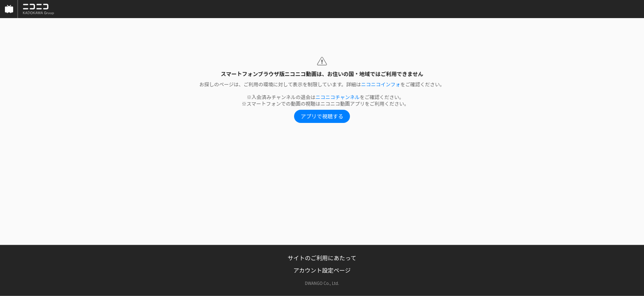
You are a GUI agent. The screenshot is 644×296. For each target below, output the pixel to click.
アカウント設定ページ (322, 270)
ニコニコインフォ (381, 84)
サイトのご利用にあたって (322, 258)
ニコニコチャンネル (338, 97)
